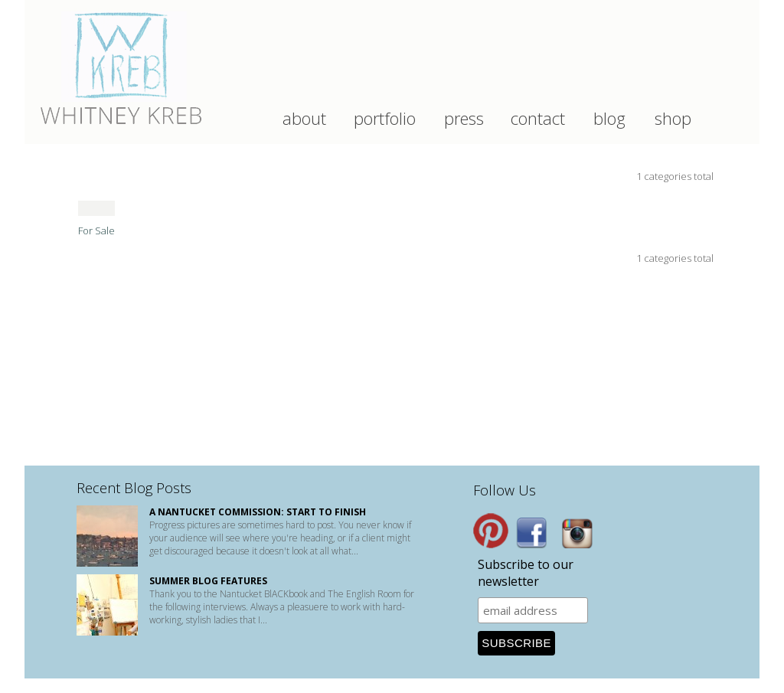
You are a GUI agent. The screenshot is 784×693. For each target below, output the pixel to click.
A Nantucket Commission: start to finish (258, 512)
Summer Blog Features (208, 581)
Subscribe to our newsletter (526, 573)
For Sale (96, 230)
